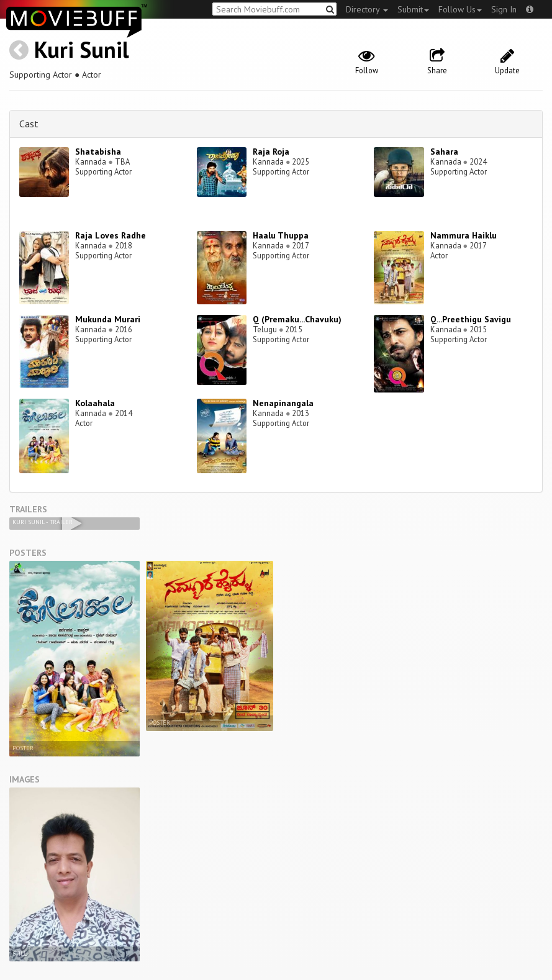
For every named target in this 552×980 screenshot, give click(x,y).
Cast (29, 124)
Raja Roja (271, 152)
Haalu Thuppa (281, 235)
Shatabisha (98, 152)
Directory (367, 9)
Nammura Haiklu (464, 235)
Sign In (504, 9)
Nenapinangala (283, 403)
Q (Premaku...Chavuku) (297, 319)
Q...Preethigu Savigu (471, 319)
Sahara (444, 152)
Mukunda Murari (108, 319)
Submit (413, 9)
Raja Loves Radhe (111, 235)
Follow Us (460, 9)
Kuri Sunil (82, 49)
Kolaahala (95, 403)
